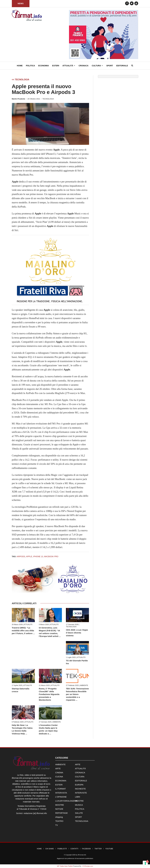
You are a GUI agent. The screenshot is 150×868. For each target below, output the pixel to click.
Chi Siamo (50, 849)
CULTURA (80, 777)
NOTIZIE (59, 809)
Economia (44, 66)
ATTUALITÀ (28, 625)
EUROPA (79, 785)
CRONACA (80, 773)
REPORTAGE (62, 813)
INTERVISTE (81, 793)
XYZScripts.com (88, 866)
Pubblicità (62, 849)
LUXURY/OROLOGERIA (66, 801)
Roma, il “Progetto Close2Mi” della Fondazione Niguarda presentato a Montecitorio (49, 694)
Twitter (98, 849)
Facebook (86, 849)
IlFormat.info (82, 855)
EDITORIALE (81, 781)
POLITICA (80, 809)
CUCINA (59, 777)
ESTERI (59, 785)
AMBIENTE (84, 685)
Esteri (56, 66)
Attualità (69, 66)
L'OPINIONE (61, 797)
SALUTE (79, 813)
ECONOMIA (61, 781)
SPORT (78, 817)
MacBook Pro (51, 556)
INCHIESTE (80, 789)
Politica (30, 66)
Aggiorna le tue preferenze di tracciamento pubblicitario (75, 858)
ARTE (78, 764)
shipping (59, 817)
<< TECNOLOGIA (21, 80)
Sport (110, 66)
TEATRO (59, 821)
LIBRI (77, 797)
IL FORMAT (61, 789)
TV (57, 825)
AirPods (21, 556)
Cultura (97, 66)
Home (20, 66)
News (21, 4)
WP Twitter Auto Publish (65, 866)
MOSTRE (79, 801)
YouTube (109, 849)
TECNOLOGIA (48, 99)
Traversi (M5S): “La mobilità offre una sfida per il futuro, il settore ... (23, 631)
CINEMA (59, 773)
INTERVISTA (61, 793)
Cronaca (83, 66)
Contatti (74, 849)
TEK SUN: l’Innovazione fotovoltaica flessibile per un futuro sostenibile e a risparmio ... (77, 694)
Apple (29, 556)
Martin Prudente (18, 99)
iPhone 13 (38, 556)
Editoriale (122, 66)
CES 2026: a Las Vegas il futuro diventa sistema (77, 633)
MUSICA (79, 805)
